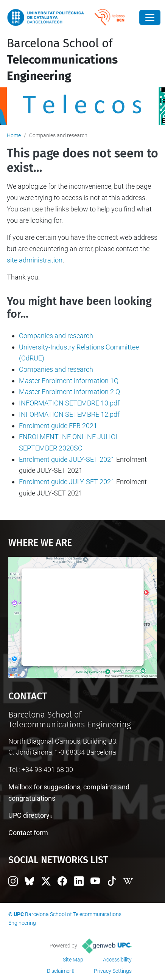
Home (14, 135)
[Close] (150, 17)
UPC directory (29, 815)
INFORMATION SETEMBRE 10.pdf (69, 403)
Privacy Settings (113, 971)
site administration (35, 260)
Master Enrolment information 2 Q (69, 392)
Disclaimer (59, 971)
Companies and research (56, 336)
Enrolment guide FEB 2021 (58, 426)
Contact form (28, 833)
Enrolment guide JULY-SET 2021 (67, 459)
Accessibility (117, 960)
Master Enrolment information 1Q (69, 381)
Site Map (73, 960)
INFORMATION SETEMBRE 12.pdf (69, 414)
